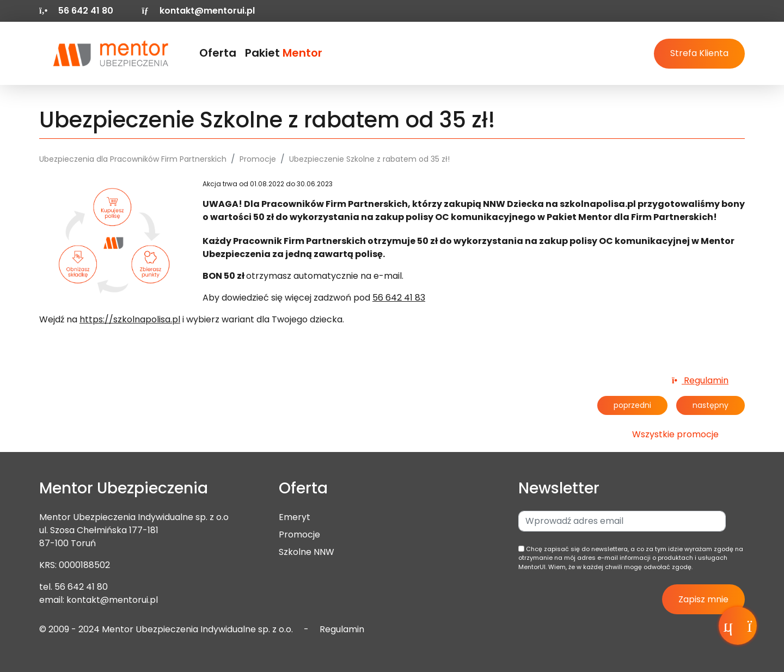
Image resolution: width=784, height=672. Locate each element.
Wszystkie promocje (675, 434)
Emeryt (295, 517)
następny (710, 405)
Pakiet (284, 53)
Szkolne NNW (307, 552)
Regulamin (700, 380)
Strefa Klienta (699, 53)
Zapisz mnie (703, 599)
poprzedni (632, 405)
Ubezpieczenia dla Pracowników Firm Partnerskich (133, 159)
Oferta (218, 53)
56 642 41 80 (81, 587)
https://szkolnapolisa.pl (130, 319)
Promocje (258, 159)
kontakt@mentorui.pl (198, 11)
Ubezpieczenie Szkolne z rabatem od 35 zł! (369, 159)
